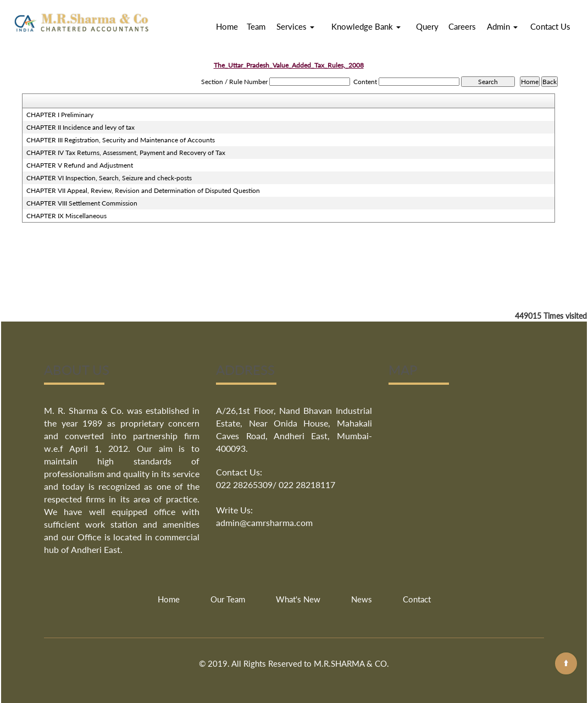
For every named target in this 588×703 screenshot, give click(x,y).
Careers (462, 26)
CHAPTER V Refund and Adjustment (80, 165)
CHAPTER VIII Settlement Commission (82, 203)
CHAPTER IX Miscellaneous (66, 216)
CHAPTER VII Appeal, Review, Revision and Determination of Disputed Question (143, 190)
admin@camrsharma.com (264, 522)
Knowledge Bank (366, 26)
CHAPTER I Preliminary (60, 115)
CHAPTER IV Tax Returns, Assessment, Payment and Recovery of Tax (126, 153)
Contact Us (550, 26)
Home (227, 26)
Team (256, 26)
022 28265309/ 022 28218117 (276, 485)
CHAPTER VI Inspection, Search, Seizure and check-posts (109, 178)
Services (295, 26)
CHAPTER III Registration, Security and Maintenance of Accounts (121, 140)
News (362, 599)
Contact (417, 599)
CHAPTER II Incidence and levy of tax (81, 127)
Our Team (228, 599)
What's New (298, 599)
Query (427, 26)
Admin (502, 26)
